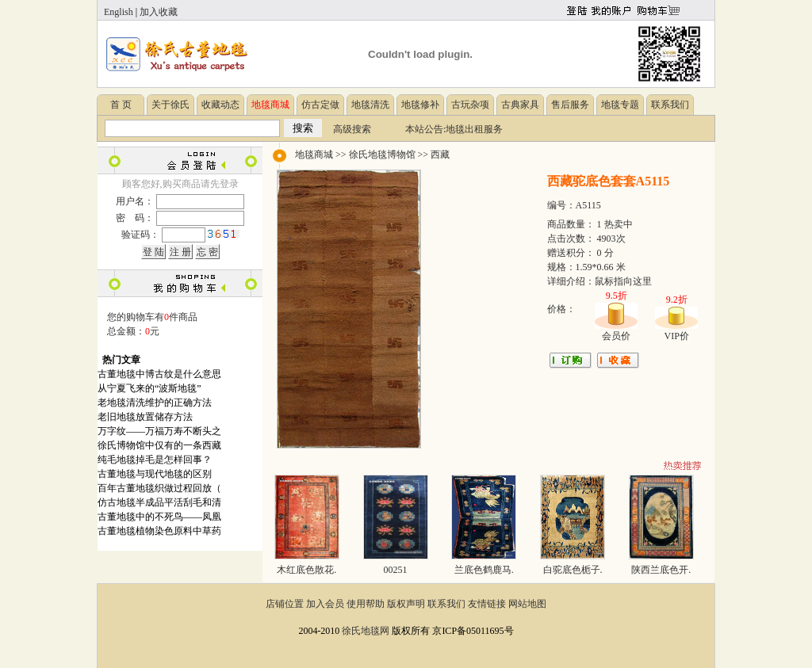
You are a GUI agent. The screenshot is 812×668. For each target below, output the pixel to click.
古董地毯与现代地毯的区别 (155, 474)
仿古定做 (320, 105)
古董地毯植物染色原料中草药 (159, 531)
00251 (396, 570)
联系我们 (670, 105)
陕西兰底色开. (661, 570)
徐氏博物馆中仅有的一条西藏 (159, 445)
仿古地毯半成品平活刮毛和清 (159, 502)
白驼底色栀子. (573, 570)
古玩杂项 (470, 105)
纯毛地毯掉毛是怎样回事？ (155, 460)
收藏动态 (220, 105)
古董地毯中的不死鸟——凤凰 (159, 517)
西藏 (440, 155)
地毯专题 (620, 105)
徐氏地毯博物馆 (382, 155)
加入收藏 (159, 12)
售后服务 (570, 105)
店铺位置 (285, 604)
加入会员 (325, 604)
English (119, 12)
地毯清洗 (370, 105)
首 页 (121, 105)
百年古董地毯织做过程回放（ (159, 488)
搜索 (303, 128)
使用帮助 (366, 604)
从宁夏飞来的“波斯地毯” (149, 388)
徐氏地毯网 (366, 631)
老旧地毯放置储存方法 (145, 417)
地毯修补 (420, 105)
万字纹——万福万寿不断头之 (159, 431)
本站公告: (425, 129)
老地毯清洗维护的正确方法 (155, 403)
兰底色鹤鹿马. (484, 570)
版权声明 (406, 604)
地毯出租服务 (474, 129)
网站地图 (527, 604)
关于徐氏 (170, 105)
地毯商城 (314, 155)
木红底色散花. (306, 570)
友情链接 (487, 604)
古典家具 (520, 105)
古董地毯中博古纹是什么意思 (159, 374)
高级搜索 (352, 129)
